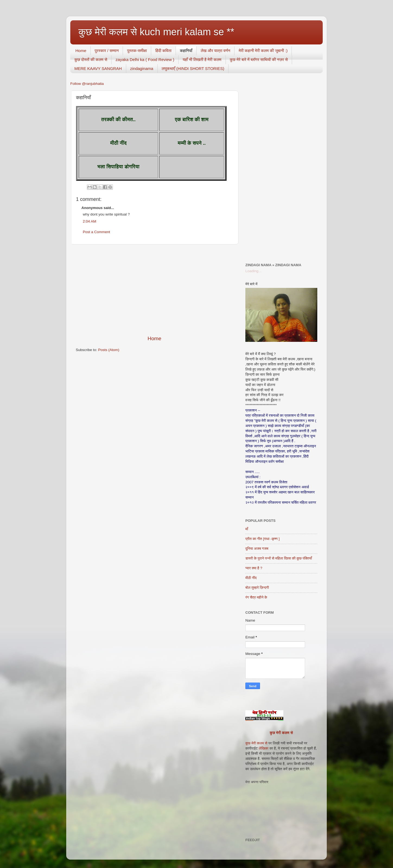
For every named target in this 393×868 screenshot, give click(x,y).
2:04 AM (90, 221)
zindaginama (142, 68)
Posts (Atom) (109, 350)
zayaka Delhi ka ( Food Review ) (145, 60)
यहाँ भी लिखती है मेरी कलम (202, 60)
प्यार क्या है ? (254, 568)
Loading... (253, 271)
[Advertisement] (154, 290)
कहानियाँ (186, 51)
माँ (247, 529)
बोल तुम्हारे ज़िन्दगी (257, 588)
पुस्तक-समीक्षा (137, 51)
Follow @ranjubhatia (87, 84)
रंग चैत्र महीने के (256, 597)
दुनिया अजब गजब (257, 549)
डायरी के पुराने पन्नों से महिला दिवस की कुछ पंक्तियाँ (279, 558)
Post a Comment (96, 232)
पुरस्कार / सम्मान (107, 51)
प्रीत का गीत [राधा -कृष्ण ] (262, 539)
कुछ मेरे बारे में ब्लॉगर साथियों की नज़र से (259, 60)
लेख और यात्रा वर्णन (215, 51)
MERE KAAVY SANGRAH (98, 68)
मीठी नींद (251, 578)
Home (81, 51)
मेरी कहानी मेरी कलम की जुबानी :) (263, 51)
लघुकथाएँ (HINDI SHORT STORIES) (193, 68)
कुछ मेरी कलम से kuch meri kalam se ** (156, 32)
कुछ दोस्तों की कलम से (91, 60)
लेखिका (263, 748)
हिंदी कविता (163, 51)
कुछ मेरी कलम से (281, 733)
